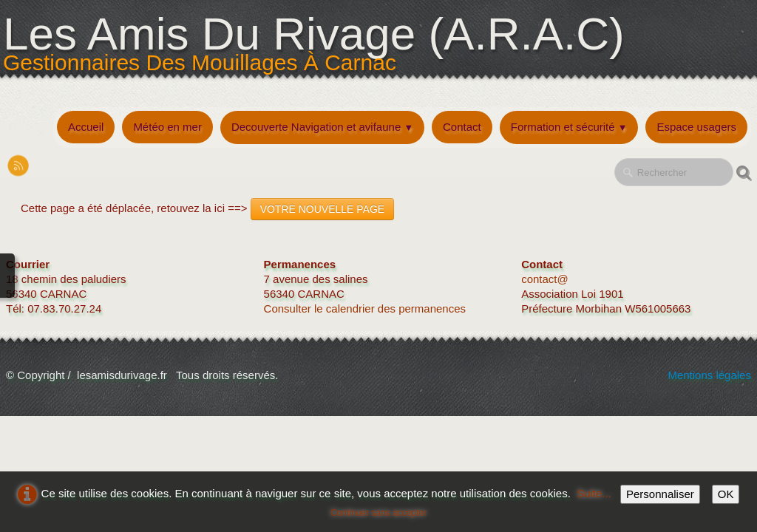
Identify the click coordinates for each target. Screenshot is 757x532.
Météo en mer (167, 127)
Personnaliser (660, 494)
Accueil (86, 127)
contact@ (545, 279)
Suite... (594, 493)
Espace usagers (696, 127)
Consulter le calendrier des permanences (367, 308)
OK (726, 494)
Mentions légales (709, 375)
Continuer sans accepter (378, 513)
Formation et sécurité (569, 127)
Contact (462, 127)
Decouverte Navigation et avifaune (322, 127)
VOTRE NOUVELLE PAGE (323, 209)
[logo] (318, 54)
